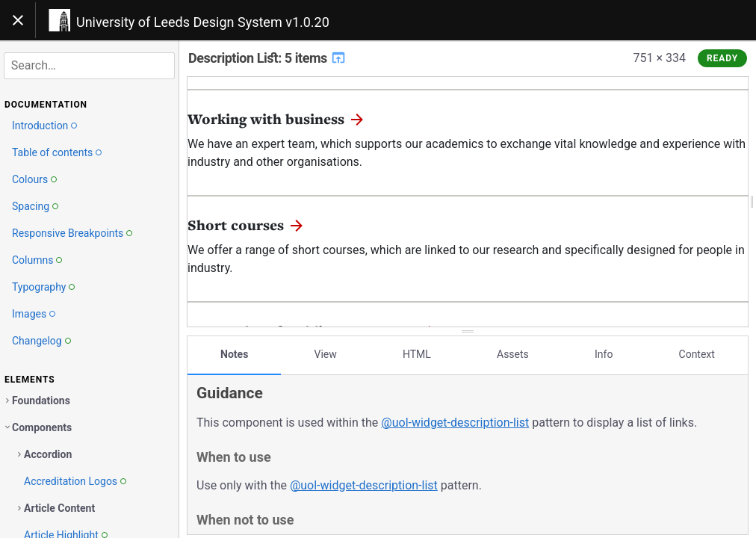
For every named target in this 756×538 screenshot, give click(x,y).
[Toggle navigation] (18, 20)
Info (604, 353)
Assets (513, 353)
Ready (722, 58)
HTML (417, 353)
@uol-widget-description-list (455, 422)
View (326, 353)
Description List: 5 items (267, 58)
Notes (234, 353)
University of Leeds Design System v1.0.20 (203, 22)
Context (697, 353)
